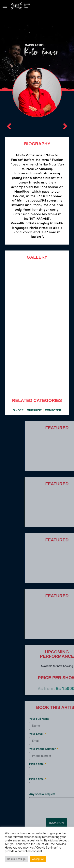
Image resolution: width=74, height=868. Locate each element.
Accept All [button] (38, 859)
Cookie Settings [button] (16, 859)
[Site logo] (21, 6)
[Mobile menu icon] (5, 6)
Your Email (60, 734)
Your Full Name (63, 719)
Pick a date (60, 764)
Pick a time (60, 779)
